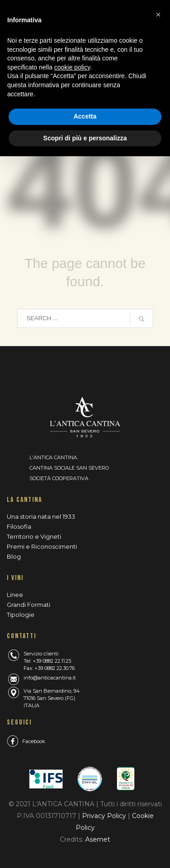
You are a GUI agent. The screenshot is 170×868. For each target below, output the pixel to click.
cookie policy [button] (72, 67)
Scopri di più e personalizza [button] (85, 138)
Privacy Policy (105, 816)
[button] (158, 15)
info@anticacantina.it (50, 678)
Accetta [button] (85, 116)
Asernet (98, 839)
